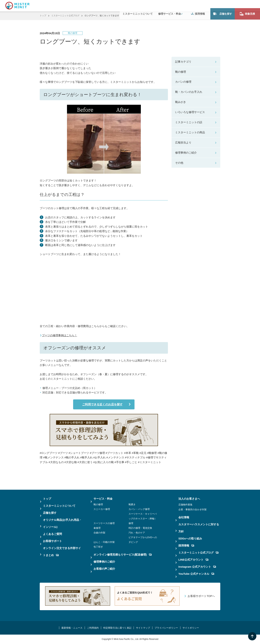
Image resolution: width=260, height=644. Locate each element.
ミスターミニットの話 (189, 122)
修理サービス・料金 (170, 6)
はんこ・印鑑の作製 (104, 542)
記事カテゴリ (183, 62)
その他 (179, 163)
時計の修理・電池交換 (140, 528)
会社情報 (184, 517)
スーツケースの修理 (104, 523)
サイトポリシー (191, 628)
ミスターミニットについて (138, 6)
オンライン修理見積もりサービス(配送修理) (123, 555)
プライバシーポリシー (166, 628)
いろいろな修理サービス (190, 112)
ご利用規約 (93, 628)
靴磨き (132, 504)
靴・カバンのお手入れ (189, 92)
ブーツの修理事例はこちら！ (59, 335)
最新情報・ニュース (72, 628)
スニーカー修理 (102, 509)
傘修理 (97, 528)
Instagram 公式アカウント (197, 567)
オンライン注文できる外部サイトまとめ (62, 552)
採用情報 (198, 6)
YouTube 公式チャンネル (196, 574)
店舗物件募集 (185, 505)
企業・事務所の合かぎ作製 (192, 510)
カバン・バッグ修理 (139, 509)
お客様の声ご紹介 (104, 569)
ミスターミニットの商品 (190, 132)
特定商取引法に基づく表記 (117, 628)
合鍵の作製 (99, 533)
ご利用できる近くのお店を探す (102, 404)
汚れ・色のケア (137, 533)
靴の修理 (181, 72)
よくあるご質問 (52, 534)
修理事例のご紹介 (186, 153)
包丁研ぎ (98, 547)
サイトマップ (143, 628)
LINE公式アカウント (193, 560)
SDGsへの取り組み (190, 538)
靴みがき (181, 102)
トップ (43, 16)
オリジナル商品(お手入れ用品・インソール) (62, 523)
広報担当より (183, 142)
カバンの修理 (183, 82)
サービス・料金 (103, 499)
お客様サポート (52, 541)
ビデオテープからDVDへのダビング (143, 540)
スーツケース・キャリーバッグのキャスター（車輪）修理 (143, 519)
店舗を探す (223, 6)
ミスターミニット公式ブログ (65, 16)
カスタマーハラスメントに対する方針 (199, 528)
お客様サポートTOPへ (201, 596)
